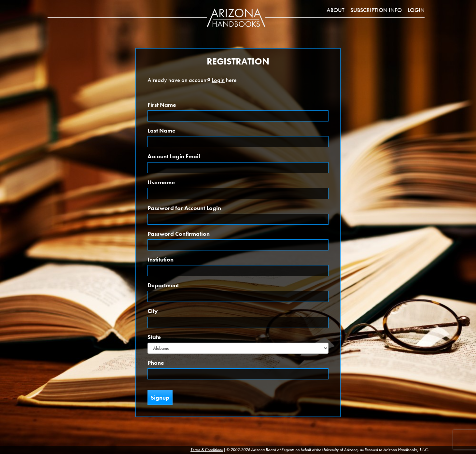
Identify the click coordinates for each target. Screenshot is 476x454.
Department (163, 285)
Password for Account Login (184, 208)
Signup (160, 397)
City (153, 311)
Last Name (161, 130)
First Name (162, 105)
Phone (156, 363)
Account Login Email (174, 156)
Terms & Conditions (207, 450)
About (336, 10)
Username (161, 182)
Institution (161, 259)
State (154, 337)
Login (416, 10)
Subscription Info (376, 10)
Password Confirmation (179, 234)
